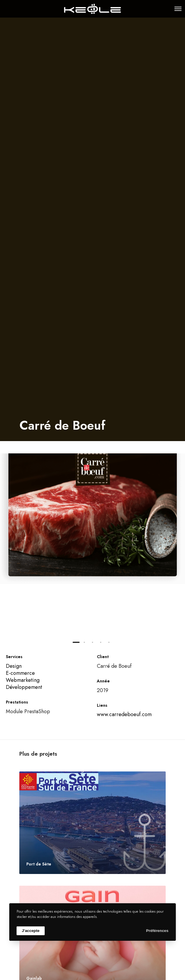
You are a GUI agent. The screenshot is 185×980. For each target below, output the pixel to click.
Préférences (157, 931)
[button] (76, 642)
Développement (24, 687)
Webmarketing (23, 680)
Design (14, 666)
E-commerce (20, 673)
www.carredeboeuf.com (124, 714)
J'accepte (31, 931)
